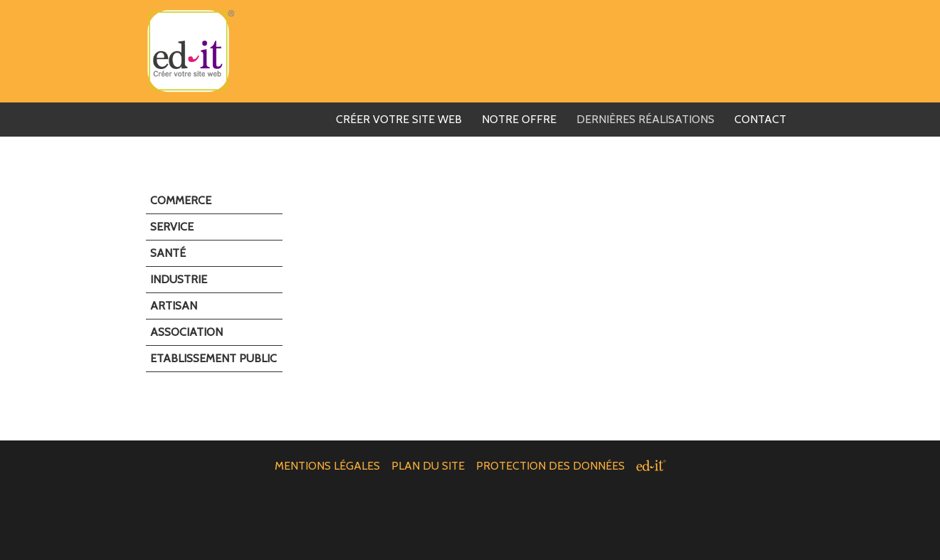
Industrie (179, 279)
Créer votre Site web (399, 119)
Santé (168, 253)
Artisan (174, 306)
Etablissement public (213, 358)
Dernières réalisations (645, 119)
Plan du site (428, 466)
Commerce (181, 200)
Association (186, 332)
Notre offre (519, 119)
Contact (760, 119)
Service (172, 227)
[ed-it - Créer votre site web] (651, 466)
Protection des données (550, 466)
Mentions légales (327, 466)
